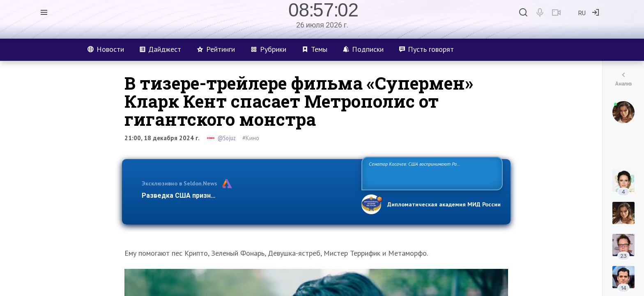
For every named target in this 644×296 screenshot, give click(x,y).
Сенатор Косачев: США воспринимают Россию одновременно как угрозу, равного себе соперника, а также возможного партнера (431, 173)
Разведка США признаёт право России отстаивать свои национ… (247, 195)
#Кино (251, 138)
